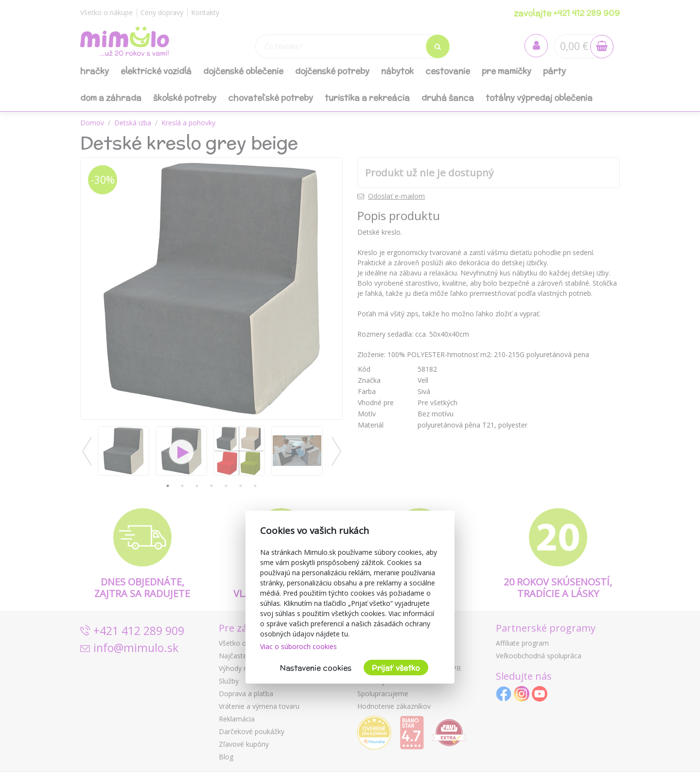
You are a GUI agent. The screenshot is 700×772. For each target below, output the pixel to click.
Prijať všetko (396, 668)
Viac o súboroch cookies (298, 646)
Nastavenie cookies (316, 668)
